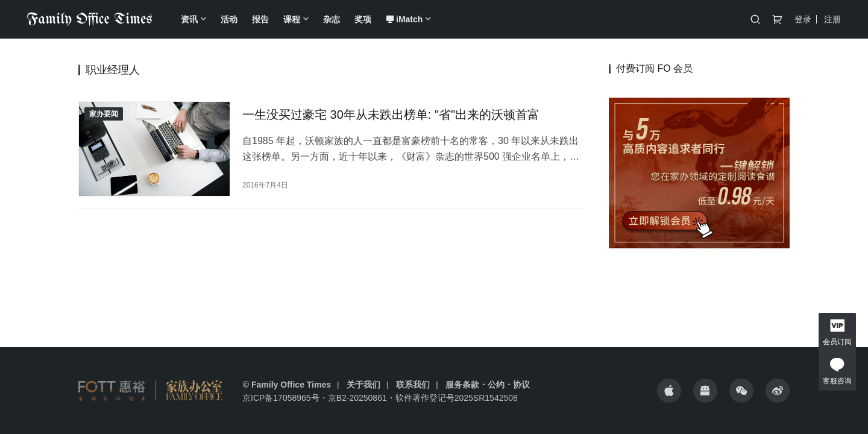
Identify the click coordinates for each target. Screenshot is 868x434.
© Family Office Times (287, 385)
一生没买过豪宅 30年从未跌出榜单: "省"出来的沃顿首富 (391, 115)
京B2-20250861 (357, 398)
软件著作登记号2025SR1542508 (457, 398)
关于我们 (363, 385)
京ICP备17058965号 (281, 398)
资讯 (189, 19)
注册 (832, 19)
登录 (803, 19)
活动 (229, 19)
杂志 (332, 19)
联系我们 (413, 385)
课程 (292, 19)
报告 (260, 19)
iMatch (404, 19)
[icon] (669, 391)
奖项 (363, 19)
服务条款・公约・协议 (488, 385)
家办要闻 (104, 114)
